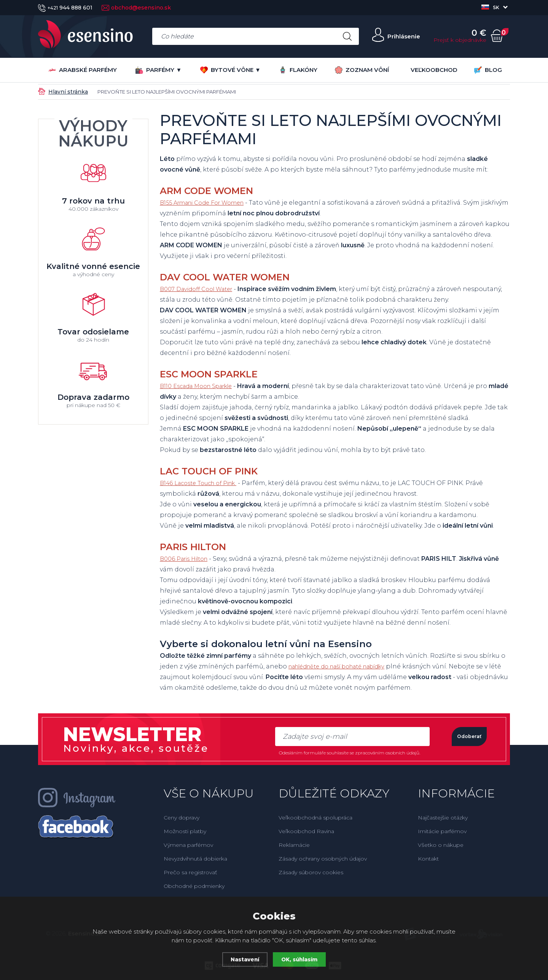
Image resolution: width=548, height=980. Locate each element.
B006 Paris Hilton (188, 559)
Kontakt (428, 859)
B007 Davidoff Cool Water (201, 289)
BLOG (488, 70)
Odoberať (460, 736)
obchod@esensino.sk (136, 8)
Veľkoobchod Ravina (306, 831)
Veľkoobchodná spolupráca (315, 818)
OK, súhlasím (301, 959)
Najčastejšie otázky (443, 818)
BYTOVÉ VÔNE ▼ (230, 70)
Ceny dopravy (182, 818)
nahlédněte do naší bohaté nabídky (346, 666)
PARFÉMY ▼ (159, 70)
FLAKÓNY (298, 70)
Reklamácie (294, 845)
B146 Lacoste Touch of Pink (204, 483)
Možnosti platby (185, 831)
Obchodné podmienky (194, 886)
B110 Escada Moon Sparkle (202, 386)
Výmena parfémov (188, 845)
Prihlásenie (398, 36)
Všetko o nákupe (441, 845)
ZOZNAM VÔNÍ (362, 70)
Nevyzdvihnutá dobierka (195, 859)
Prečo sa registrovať (190, 872)
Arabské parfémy (83, 70)
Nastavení (243, 959)
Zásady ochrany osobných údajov (323, 859)
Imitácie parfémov (442, 831)
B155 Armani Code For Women (208, 203)
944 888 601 (65, 8)
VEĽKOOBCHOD (434, 70)
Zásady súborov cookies (311, 872)
